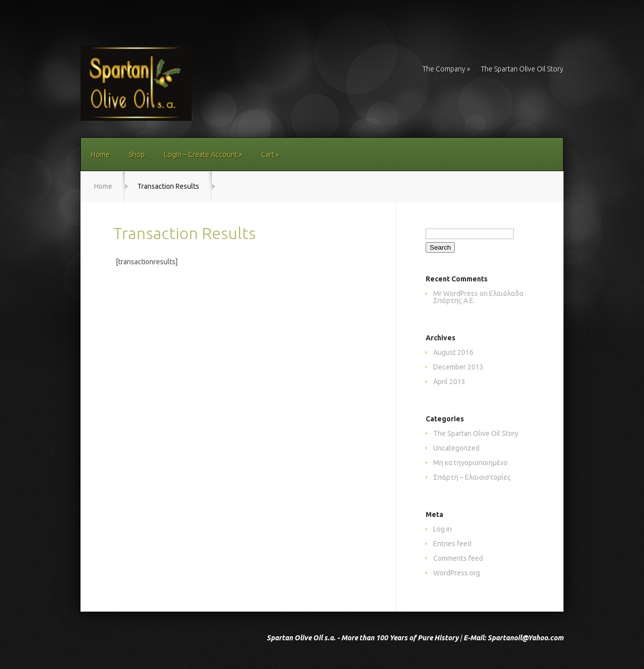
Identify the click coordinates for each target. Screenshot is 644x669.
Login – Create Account (203, 155)
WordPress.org (457, 573)
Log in (442, 529)
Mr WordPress (456, 293)
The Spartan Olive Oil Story (522, 69)
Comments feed (458, 558)
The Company (446, 69)
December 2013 (458, 367)
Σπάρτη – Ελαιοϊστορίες (472, 477)
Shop (137, 155)
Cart (270, 155)
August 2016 (453, 352)
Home (100, 155)
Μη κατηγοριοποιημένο (470, 463)
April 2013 (449, 382)
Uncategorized (456, 448)
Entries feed (452, 544)
